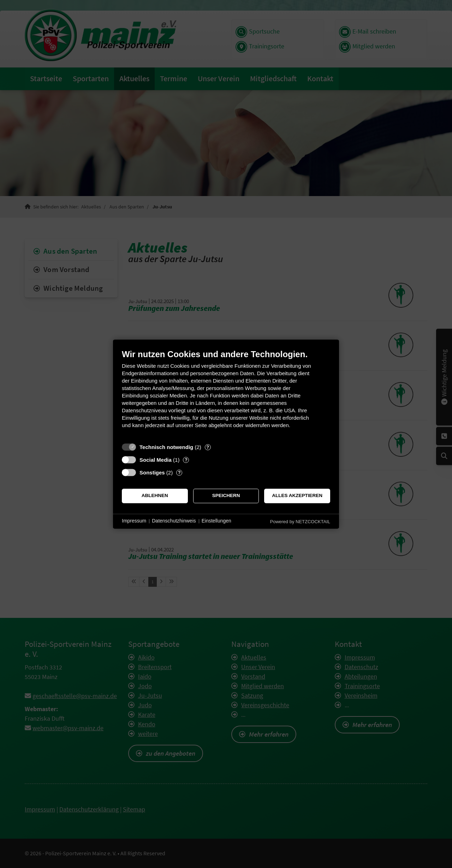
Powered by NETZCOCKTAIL (300, 522)
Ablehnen (155, 496)
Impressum (134, 521)
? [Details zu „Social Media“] (186, 460)
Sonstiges (152, 473)
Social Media (156, 460)
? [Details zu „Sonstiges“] (179, 473)
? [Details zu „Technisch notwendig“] (208, 447)
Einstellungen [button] (216, 521)
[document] (226, 394)
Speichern (226, 496)
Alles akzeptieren (297, 496)
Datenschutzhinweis (174, 521)
